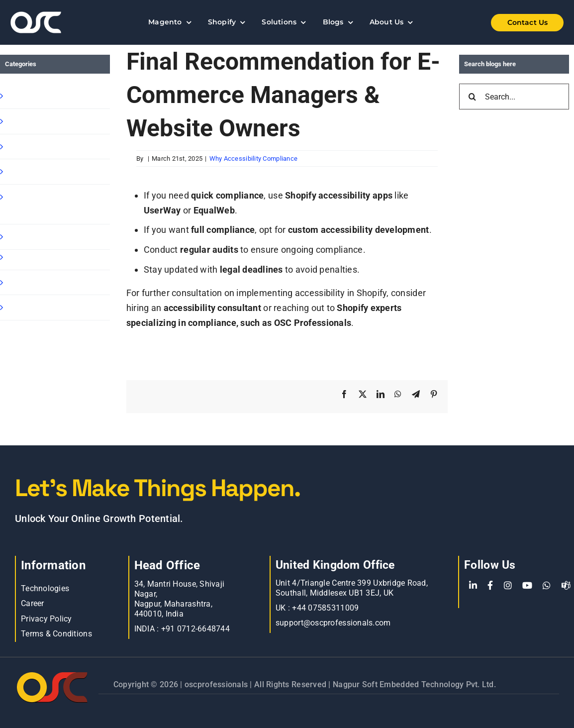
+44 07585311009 (325, 608)
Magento (24, 237)
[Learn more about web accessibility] (49, 22)
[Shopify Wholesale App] (516, 23)
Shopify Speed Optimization (36, 204)
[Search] (472, 97)
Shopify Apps (33, 121)
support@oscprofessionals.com (333, 623)
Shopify (21, 96)
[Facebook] (490, 586)
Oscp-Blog (26, 307)
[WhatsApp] (547, 586)
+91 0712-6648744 (195, 629)
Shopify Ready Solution (53, 171)
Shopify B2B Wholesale (53, 147)
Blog (15, 257)
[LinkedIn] (473, 586)
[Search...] (514, 97)
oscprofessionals (217, 684)
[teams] (566, 586)
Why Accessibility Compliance (254, 158)
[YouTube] (527, 586)
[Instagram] (508, 586)
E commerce (32, 282)
